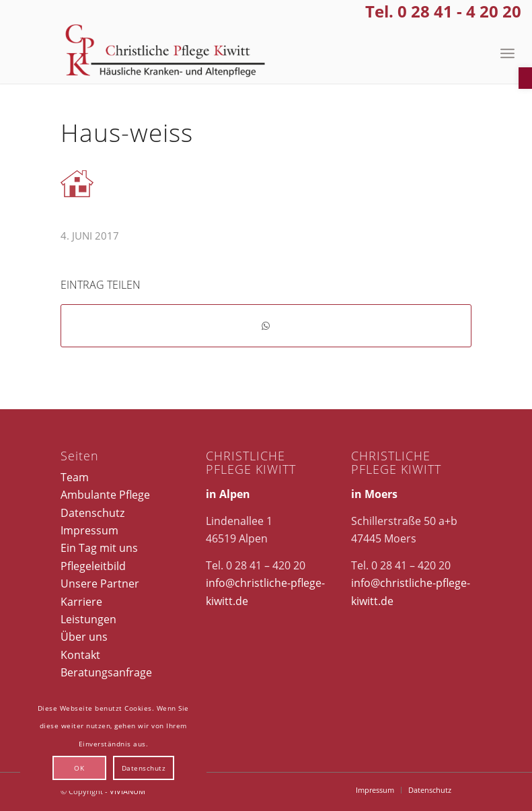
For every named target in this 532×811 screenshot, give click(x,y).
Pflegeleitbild (93, 566)
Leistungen (88, 619)
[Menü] (507, 53)
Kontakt (80, 655)
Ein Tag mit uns (99, 548)
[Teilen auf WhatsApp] (266, 326)
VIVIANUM (127, 791)
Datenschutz (92, 513)
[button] (525, 78)
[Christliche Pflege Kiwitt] (165, 53)
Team (75, 477)
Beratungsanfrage (106, 672)
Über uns (84, 637)
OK (79, 768)
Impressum (89, 530)
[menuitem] (507, 53)
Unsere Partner (100, 584)
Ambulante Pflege (105, 495)
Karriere (81, 602)
